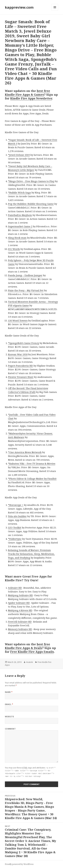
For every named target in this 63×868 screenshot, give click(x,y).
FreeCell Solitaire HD (20, 622)
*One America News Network (25, 452)
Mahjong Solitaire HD (20, 595)
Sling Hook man (17, 238)
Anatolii (30, 662)
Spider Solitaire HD (19, 603)
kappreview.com (19, 7)
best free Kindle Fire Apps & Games (27, 93)
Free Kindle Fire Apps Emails (32, 652)
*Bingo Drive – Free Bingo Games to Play (31, 181)
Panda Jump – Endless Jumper (25, 275)
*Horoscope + (16, 505)
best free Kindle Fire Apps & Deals (27, 646)
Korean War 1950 (18, 354)
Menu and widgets (55, 10)
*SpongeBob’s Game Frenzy (24, 343)
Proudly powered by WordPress (19, 864)
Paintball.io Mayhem (20, 215)
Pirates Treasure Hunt (21, 377)
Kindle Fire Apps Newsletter (31, 98)
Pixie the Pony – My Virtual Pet (26, 290)
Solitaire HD (15, 588)
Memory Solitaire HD (20, 629)
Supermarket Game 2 (20, 226)
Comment (10, 729)
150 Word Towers (18, 320)
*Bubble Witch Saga (19, 192)
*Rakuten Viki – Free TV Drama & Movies (32, 463)
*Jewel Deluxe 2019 (19, 155)
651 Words (14, 249)
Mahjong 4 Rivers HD (20, 610)
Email (9, 704)
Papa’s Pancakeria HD (20, 366)
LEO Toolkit (15, 527)
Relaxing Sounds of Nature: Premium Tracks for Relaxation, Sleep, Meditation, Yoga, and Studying (31, 554)
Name (9, 692)
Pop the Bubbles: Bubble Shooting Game (31, 204)
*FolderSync (15, 539)
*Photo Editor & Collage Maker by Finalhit (32, 479)
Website (9, 717)
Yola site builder (17, 516)
